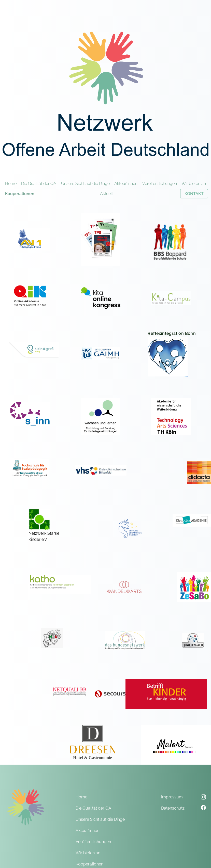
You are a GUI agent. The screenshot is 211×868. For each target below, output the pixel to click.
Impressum (172, 797)
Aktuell (106, 194)
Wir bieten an (194, 184)
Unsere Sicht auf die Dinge (85, 184)
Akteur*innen (126, 184)
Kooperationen (20, 194)
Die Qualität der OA (39, 184)
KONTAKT (194, 194)
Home (11, 184)
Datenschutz (173, 808)
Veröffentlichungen (160, 184)
